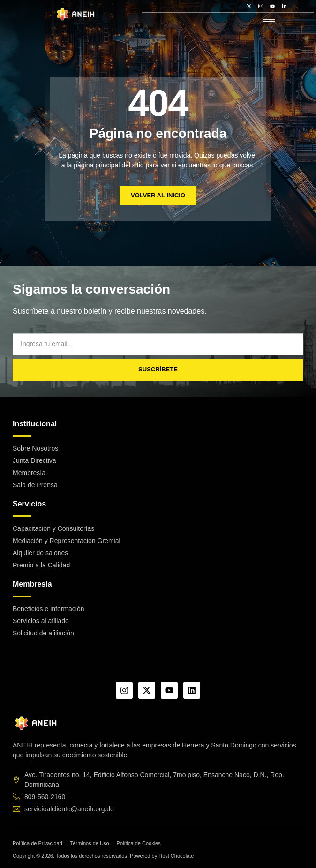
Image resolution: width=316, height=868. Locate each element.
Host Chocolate (176, 856)
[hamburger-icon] (269, 21)
